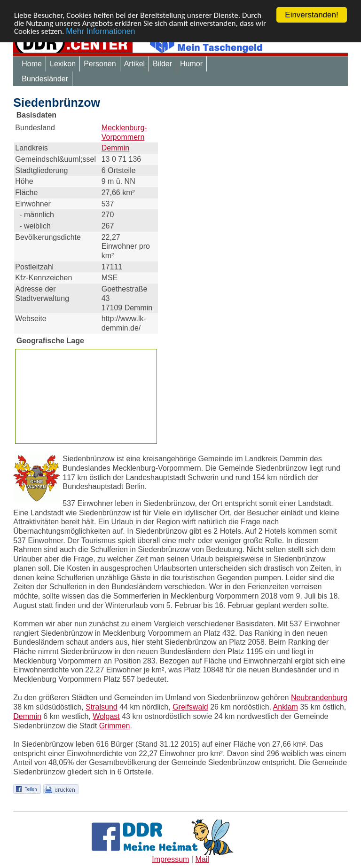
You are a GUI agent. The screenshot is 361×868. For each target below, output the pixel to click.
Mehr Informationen (100, 31)
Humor (191, 64)
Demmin (116, 148)
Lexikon (63, 64)
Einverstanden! (311, 15)
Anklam (286, 707)
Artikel (134, 64)
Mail (202, 859)
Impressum (170, 859)
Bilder (162, 64)
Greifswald (190, 707)
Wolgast (106, 716)
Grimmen (115, 726)
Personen (100, 64)
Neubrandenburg (319, 698)
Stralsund (102, 707)
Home (32, 64)
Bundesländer (45, 79)
